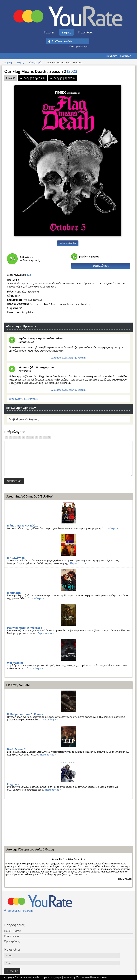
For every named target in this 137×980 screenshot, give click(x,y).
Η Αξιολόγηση (16, 558)
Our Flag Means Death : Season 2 (41, 71)
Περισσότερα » (110, 528)
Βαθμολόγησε (101, 266)
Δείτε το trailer (68, 243)
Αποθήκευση (14, 481)
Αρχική (8, 62)
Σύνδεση (112, 56)
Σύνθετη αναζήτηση (78, 47)
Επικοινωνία (12, 936)
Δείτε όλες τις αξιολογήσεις (24, 399)
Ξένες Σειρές (35, 62)
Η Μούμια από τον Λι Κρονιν (25, 714)
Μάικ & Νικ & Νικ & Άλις (23, 526)
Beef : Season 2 (16, 749)
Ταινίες (49, 32)
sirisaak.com (100, 977)
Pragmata (13, 784)
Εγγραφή (126, 56)
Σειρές (66, 32)
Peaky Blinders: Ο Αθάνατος (24, 628)
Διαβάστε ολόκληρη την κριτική (68, 358)
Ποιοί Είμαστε (12, 931)
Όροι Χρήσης (12, 941)
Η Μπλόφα (14, 593)
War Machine (15, 663)
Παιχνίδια (86, 32)
